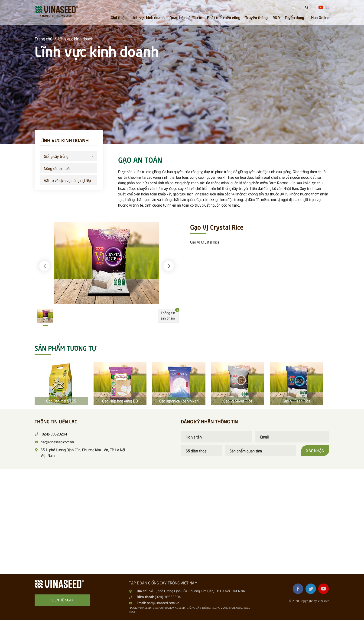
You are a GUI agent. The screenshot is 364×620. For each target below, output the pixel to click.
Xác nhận (315, 450)
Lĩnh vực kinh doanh (148, 17)
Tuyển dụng (294, 17)
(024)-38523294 (168, 597)
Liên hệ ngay (63, 600)
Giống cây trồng (69, 156)
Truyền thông (256, 17)
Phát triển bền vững (224, 17)
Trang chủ (44, 38)
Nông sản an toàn (58, 168)
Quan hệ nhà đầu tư (186, 17)
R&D (276, 17)
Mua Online (320, 17)
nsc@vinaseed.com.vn (163, 603)
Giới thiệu (119, 17)
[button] (44, 266)
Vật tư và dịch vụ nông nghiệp (67, 180)
